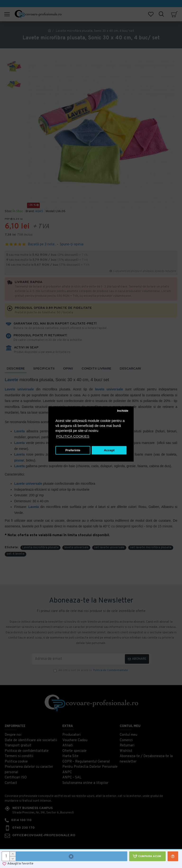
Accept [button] (109, 450)
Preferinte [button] (73, 450)
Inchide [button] (123, 411)
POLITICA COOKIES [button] (73, 436)
